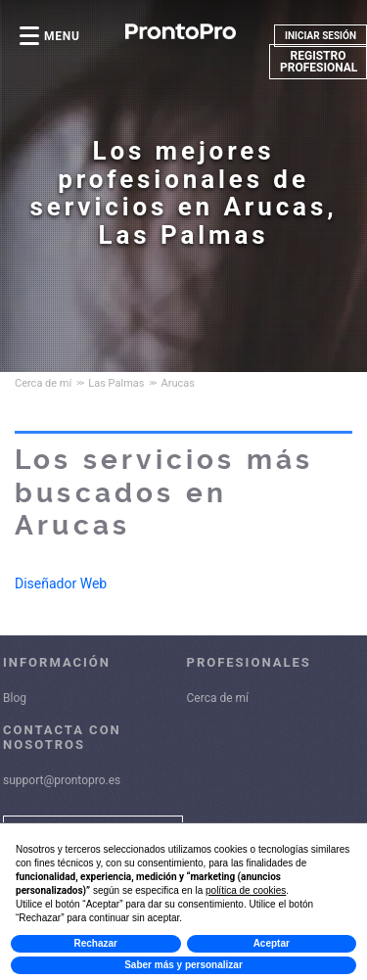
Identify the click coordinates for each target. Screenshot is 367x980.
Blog (15, 698)
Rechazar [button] (96, 943)
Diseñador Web (61, 583)
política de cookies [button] (246, 890)
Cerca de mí (218, 698)
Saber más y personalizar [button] (183, 965)
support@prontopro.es (62, 780)
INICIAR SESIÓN (321, 36)
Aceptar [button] (272, 943)
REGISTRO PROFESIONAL (319, 62)
